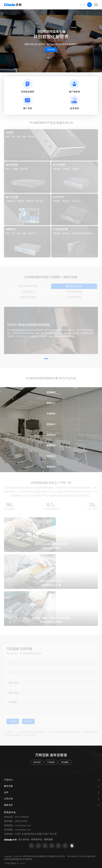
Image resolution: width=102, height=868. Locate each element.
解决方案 (8, 786)
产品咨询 (51, 762)
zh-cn (22, 863)
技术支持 (61, 856)
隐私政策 (48, 840)
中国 (7, 863)
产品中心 (8, 780)
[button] (42, 359)
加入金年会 (24, 840)
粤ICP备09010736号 (75, 856)
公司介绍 (8, 799)
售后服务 (65, 762)
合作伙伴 (37, 762)
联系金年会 (37, 840)
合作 (6, 792)
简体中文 (15, 863)
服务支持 (8, 805)
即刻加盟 (51, 50)
